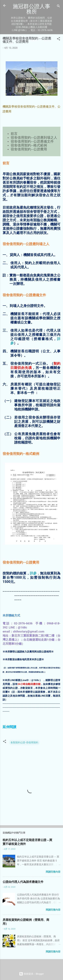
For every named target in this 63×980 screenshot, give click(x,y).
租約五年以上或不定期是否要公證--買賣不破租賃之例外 (27, 842)
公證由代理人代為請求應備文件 (23, 882)
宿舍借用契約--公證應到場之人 (34, 138)
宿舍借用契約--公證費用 (29, 149)
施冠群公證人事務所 (31, 9)
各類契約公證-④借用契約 (24, 743)
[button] (58, 39)
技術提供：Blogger (31, 974)
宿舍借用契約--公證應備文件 (32, 141)
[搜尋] (58, 7)
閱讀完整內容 (53, 872)
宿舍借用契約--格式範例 (29, 145)
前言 (14, 134)
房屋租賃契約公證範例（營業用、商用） (26, 922)
